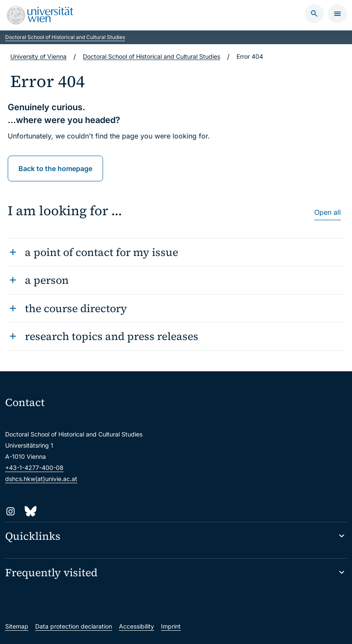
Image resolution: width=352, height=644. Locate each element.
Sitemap (17, 626)
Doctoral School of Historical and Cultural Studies (65, 37)
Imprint (171, 626)
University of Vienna (38, 56)
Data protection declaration (74, 626)
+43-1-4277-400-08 (34, 468)
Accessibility (137, 626)
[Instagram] (11, 511)
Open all (328, 212)
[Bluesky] (30, 511)
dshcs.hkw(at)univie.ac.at (41, 479)
